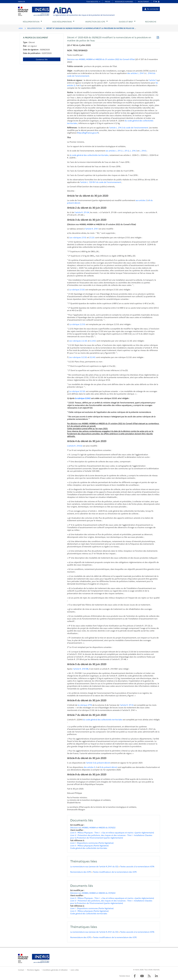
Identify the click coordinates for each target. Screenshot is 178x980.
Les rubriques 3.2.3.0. (78, 357)
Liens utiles (75, 970)
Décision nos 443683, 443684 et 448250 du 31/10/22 (93, 827)
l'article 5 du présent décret (98, 763)
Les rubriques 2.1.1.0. (78, 237)
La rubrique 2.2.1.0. (77, 324)
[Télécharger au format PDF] (158, 38)
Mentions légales (33, 970)
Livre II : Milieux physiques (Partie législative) (89, 846)
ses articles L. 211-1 (114, 151)
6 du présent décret (108, 767)
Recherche (151, 22)
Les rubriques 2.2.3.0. (78, 341)
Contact (21, 970)
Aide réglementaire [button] (62, 22)
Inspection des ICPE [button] (95, 22)
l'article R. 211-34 (82, 212)
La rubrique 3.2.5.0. (77, 391)
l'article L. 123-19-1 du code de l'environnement (101, 182)
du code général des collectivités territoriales (103, 719)
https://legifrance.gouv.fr (88, 133)
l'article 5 (153, 80)
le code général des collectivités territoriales (89, 155)
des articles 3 (89, 767)
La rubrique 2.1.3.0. (77, 289)
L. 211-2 (126, 151)
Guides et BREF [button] (126, 22)
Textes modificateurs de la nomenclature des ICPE (115, 872)
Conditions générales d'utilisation (55, 970)
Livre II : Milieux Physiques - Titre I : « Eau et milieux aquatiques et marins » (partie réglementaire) (112, 833)
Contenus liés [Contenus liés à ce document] (42, 59)
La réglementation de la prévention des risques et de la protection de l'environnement (84, 15)
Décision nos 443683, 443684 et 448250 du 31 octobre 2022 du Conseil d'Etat (101, 59)
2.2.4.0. (93, 341)
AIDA (21, 28)
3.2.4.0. (93, 357)
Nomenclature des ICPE (81, 872)
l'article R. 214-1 (92, 229)
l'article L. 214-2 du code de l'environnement (129, 128)
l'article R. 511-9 (126, 705)
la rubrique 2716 (85, 705)
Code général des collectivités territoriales (89, 848)
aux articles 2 (141, 200)
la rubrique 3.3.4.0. (83, 398)
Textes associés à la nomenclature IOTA (137, 866)
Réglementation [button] (31, 22)
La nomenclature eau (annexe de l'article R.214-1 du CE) (94, 866)
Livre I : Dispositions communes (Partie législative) (92, 843)
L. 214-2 (133, 151)
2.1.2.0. (92, 237)
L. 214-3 (143, 151)
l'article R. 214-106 (81, 669)
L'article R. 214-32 (75, 446)
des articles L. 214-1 (136, 73)
